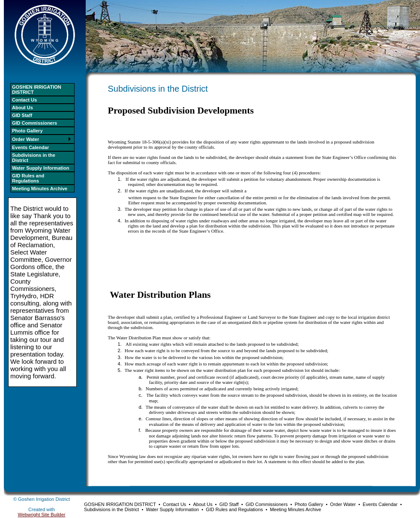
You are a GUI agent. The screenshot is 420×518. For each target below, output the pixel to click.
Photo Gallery (27, 131)
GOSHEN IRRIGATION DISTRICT (37, 90)
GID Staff (22, 115)
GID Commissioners (34, 123)
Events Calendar (30, 147)
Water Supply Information (40, 168)
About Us (22, 108)
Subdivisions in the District (34, 158)
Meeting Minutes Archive (40, 189)
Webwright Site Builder (41, 515)
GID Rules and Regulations (28, 178)
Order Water (25, 139)
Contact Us (24, 100)
